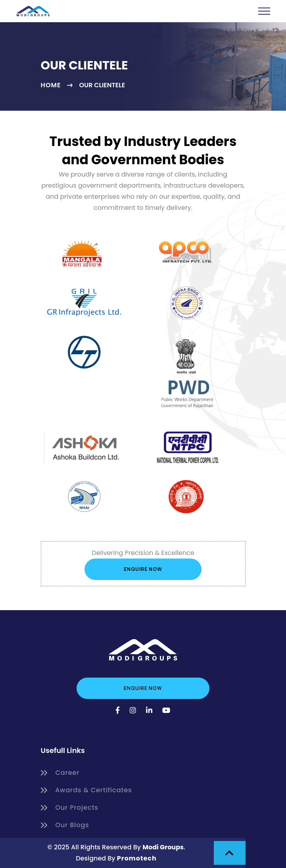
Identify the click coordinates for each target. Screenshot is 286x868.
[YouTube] (166, 710)
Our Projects (70, 808)
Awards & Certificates (86, 790)
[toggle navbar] (264, 11)
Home (51, 85)
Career (60, 773)
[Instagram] (133, 710)
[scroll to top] (230, 853)
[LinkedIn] (149, 710)
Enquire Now (143, 569)
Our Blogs (65, 825)
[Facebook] (118, 710)
